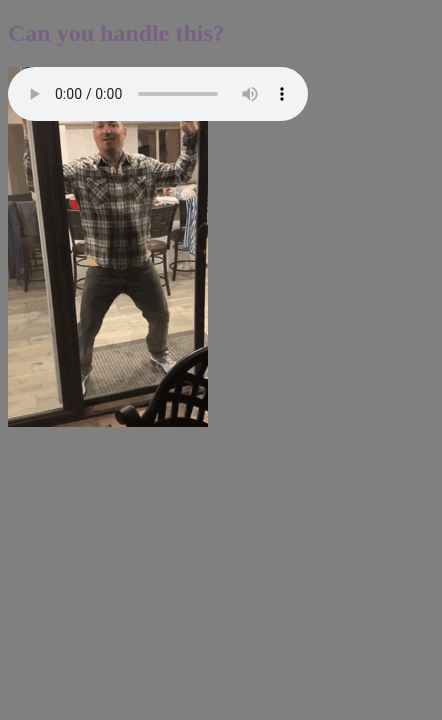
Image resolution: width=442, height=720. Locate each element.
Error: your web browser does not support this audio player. (158, 94)
